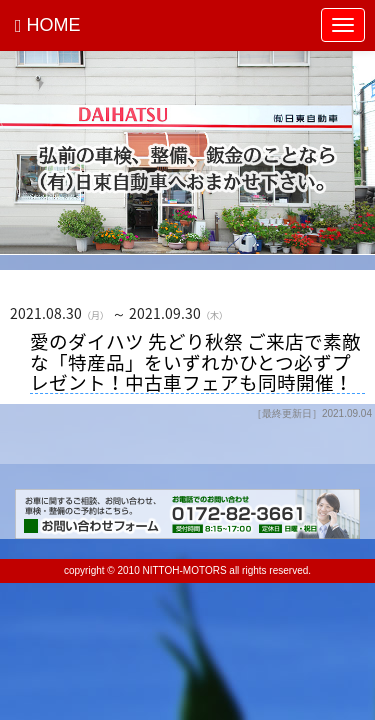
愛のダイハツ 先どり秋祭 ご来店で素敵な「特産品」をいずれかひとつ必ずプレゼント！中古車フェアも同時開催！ (195, 362)
